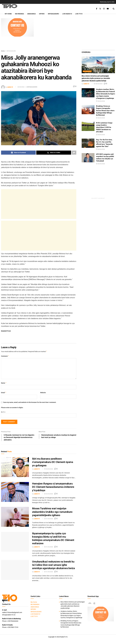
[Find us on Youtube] (108, 9)
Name (4, 383)
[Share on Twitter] (54, 153)
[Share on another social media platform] (74, 153)
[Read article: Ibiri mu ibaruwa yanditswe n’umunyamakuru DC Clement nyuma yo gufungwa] (15, 467)
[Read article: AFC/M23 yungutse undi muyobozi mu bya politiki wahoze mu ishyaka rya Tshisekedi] (88, 158)
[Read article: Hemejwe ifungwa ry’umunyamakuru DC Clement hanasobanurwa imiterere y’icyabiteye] (15, 492)
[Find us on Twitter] (100, 9)
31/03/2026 (49, 572)
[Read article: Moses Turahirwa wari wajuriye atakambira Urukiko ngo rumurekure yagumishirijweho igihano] (15, 517)
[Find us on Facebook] (97, 9)
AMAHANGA (31, 14)
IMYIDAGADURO (53, 14)
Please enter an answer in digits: (12, 408)
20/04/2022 (21, 87)
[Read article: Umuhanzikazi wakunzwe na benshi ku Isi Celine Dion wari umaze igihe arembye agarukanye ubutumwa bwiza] (15, 570)
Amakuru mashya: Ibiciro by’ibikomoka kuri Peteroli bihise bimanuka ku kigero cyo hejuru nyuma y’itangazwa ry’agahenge (106, 94)
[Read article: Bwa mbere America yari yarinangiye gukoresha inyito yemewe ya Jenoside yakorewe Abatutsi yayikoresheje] (98, 65)
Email (4, 393)
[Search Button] (114, 9)
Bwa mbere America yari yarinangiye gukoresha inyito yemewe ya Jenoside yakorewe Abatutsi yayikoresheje (96, 78)
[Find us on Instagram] (104, 9)
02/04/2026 (49, 494)
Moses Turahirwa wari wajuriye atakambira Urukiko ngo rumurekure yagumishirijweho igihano (52, 512)
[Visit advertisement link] (17, 27)
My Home (8, 14)
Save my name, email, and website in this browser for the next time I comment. (30, 402)
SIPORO (42, 14)
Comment (5, 356)
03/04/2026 (49, 469)
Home (3, 51)
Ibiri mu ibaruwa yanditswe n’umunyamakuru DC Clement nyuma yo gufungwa (53, 462)
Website (43, 393)
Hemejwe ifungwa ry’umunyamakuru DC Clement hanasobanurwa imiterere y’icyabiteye (53, 487)
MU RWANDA (19, 14)
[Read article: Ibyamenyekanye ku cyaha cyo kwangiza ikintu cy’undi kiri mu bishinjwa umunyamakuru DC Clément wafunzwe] (15, 542)
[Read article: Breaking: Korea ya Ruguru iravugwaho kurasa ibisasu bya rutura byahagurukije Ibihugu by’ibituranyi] (88, 110)
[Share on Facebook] (18, 153)
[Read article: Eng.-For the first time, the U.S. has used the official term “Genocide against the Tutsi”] (88, 143)
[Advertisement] (75, 33)
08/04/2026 (98, 84)
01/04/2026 (49, 519)
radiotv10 (10, 87)
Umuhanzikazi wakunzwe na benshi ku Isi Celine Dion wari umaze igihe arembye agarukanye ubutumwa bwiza (53, 565)
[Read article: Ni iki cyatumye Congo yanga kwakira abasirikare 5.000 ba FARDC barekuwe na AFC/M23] (88, 126)
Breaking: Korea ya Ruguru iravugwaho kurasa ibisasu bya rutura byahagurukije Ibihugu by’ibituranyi (105, 111)
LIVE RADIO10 (67, 14)
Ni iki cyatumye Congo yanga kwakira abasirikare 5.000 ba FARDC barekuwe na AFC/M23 (104, 127)
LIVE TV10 (79, 14)
